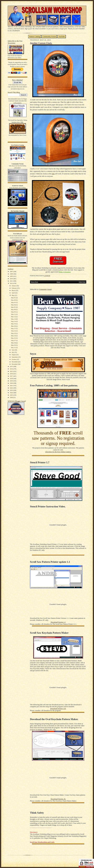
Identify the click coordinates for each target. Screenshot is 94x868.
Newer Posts (34, 282)
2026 (12, 397)
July (13, 352)
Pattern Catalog (35, 37)
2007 (12, 271)
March (14, 290)
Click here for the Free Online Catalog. (58, 452)
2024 (12, 393)
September (15, 357)
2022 (12, 388)
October (14, 359)
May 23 (13, 333)
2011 (12, 281)
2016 (12, 374)
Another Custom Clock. (41, 43)
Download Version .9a (58, 799)
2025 (12, 395)
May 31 (13, 348)
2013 (12, 366)
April (13, 293)
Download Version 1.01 (58, 709)
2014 (12, 369)
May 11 (13, 314)
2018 (12, 378)
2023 (12, 390)
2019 (12, 381)
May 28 (13, 343)
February (14, 288)
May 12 (13, 317)
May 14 (13, 319)
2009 (12, 276)
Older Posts (82, 282)
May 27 (13, 340)
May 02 (13, 300)
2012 (12, 283)
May (13, 295)
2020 (12, 383)
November (15, 362)
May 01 (13, 298)
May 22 (13, 331)
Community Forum (49, 37)
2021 (12, 386)
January (14, 286)
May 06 (13, 310)
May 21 (13, 328)
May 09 (13, 312)
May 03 (13, 302)
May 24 (13, 336)
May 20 (13, 326)
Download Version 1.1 (58, 622)
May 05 (13, 307)
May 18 (13, 324)
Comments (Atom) (45, 289)
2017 (12, 376)
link (53, 174)
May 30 (13, 345)
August (14, 355)
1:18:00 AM (47, 276)
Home (58, 282)
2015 (12, 371)
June (13, 350)
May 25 (13, 338)
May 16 (13, 321)
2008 (12, 274)
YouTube (62, 37)
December (15, 364)
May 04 (13, 305)
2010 (12, 279)
